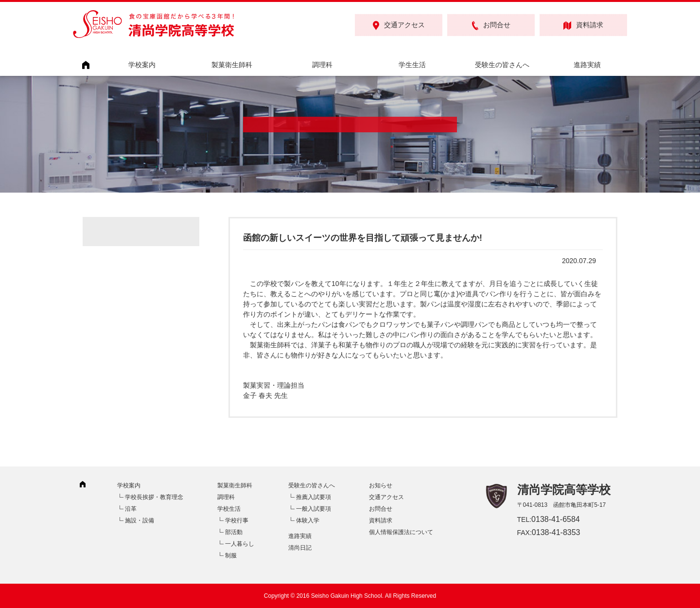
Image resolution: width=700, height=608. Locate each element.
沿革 (131, 509)
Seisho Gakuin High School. (347, 596)
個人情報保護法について (401, 532)
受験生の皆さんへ (502, 65)
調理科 (322, 65)
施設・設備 (140, 520)
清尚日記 (300, 548)
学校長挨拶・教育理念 (154, 497)
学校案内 (142, 65)
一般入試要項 (314, 509)
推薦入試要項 (314, 497)
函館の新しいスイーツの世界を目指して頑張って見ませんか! (363, 238)
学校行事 (237, 520)
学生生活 (412, 65)
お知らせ (381, 485)
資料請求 (583, 26)
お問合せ (491, 26)
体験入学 (308, 520)
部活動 (234, 532)
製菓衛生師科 (232, 65)
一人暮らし (240, 544)
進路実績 (587, 65)
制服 (231, 555)
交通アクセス (399, 26)
